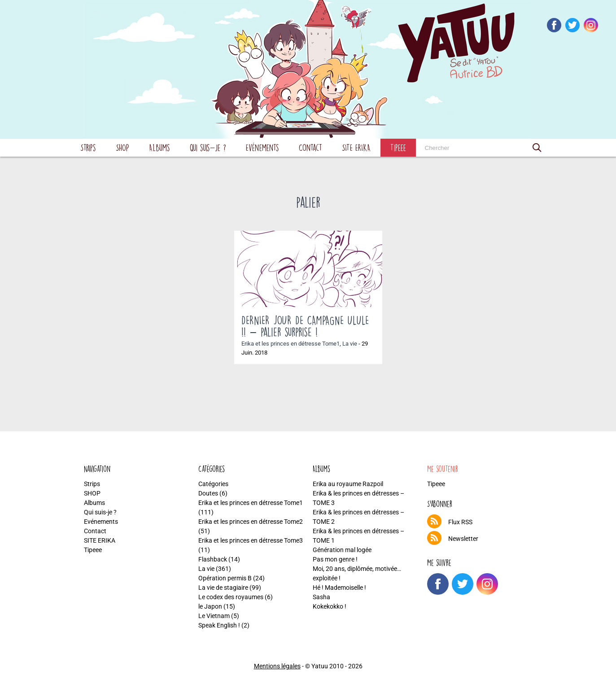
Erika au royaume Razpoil (348, 484)
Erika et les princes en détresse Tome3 (251, 540)
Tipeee (398, 147)
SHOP (122, 147)
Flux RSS (460, 522)
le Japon (210, 606)
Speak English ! (219, 625)
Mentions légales (277, 666)
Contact (310, 147)
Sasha (321, 597)
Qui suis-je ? (208, 147)
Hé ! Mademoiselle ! (339, 588)
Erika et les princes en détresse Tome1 (291, 344)
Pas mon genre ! (335, 559)
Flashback (213, 559)
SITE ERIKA (356, 147)
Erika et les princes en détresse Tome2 (251, 522)
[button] (537, 148)
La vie (350, 344)
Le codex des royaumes (231, 597)
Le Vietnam (214, 616)
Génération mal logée (342, 550)
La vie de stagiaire (223, 588)
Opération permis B (225, 578)
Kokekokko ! (330, 606)
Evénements (262, 147)
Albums (159, 147)
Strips (88, 147)
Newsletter (463, 539)
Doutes (208, 493)
